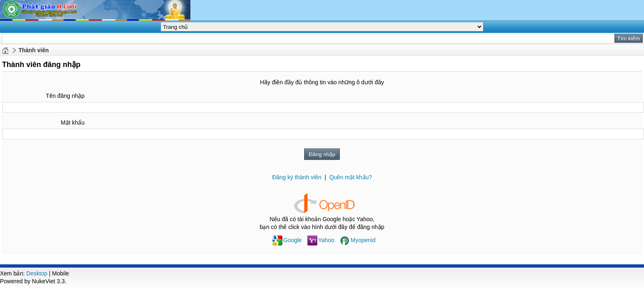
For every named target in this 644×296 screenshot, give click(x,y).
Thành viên (34, 50)
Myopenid (358, 240)
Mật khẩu (73, 123)
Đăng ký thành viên (297, 177)
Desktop (37, 273)
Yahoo (321, 240)
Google (287, 240)
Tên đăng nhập (65, 96)
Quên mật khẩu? (351, 177)
